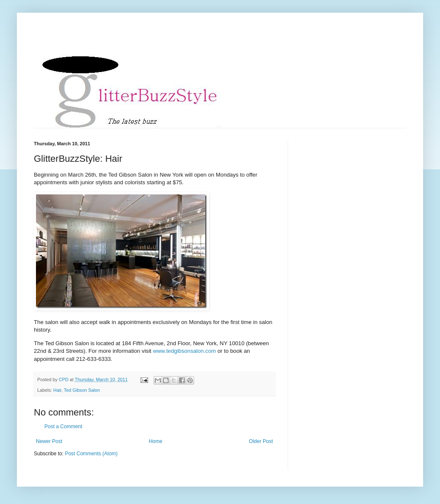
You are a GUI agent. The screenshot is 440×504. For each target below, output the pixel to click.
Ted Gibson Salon (82, 390)
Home (156, 441)
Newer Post (49, 441)
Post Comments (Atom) (91, 454)
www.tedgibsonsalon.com (184, 351)
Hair (57, 390)
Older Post (261, 441)
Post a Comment (63, 426)
